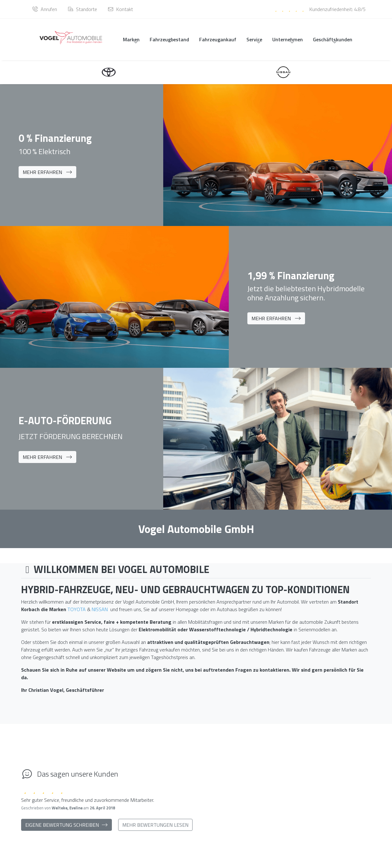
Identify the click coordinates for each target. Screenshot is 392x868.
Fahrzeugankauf (218, 39)
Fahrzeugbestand (169, 39)
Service (254, 39)
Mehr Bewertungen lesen (155, 827)
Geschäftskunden (333, 39)
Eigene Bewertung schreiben (66, 827)
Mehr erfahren (47, 172)
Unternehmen (288, 39)
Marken (131, 39)
